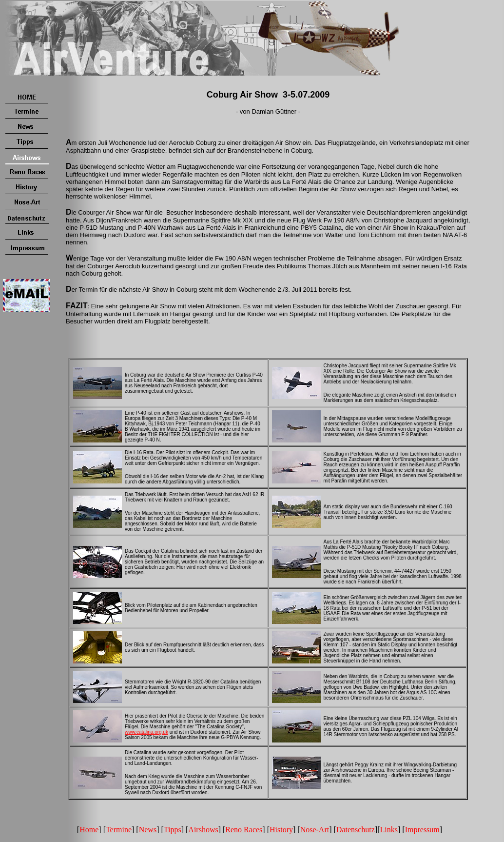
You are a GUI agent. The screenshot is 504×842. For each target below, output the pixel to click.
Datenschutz (356, 830)
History (281, 830)
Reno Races (244, 830)
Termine (119, 830)
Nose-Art (315, 830)
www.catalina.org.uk (146, 732)
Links (389, 830)
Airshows (203, 830)
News (148, 830)
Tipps (173, 830)
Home (89, 830)
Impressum (422, 830)
